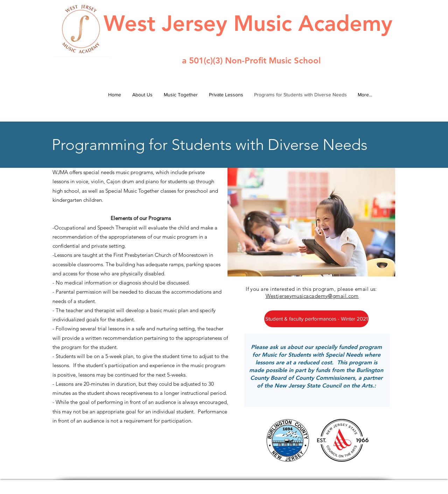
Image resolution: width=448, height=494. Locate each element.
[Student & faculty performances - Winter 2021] (316, 319)
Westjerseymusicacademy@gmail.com (312, 296)
